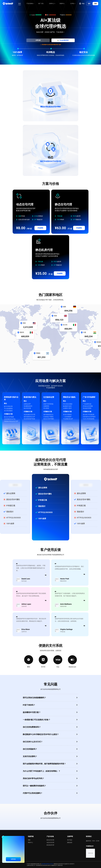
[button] (82, 4)
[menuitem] (30, 4)
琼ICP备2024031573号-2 (48, 864)
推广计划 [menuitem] (41, 3)
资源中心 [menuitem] (62, 3)
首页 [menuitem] (20, 3)
